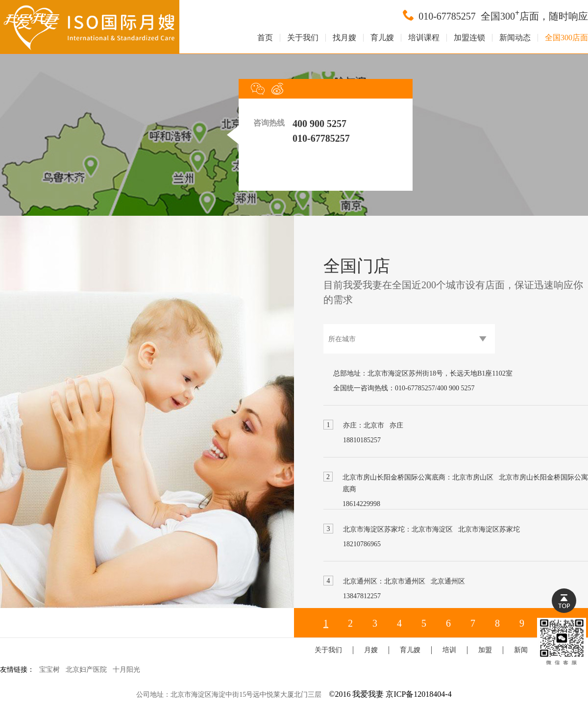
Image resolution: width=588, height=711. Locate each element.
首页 (265, 38)
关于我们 (303, 38)
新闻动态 (515, 38)
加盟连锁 (469, 38)
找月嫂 (344, 38)
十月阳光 (126, 670)
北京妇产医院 (86, 670)
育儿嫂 (382, 38)
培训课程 (424, 38)
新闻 (521, 650)
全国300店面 (566, 38)
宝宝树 (49, 670)
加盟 (485, 650)
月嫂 (371, 650)
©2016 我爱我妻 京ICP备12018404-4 (390, 694)
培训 (449, 650)
